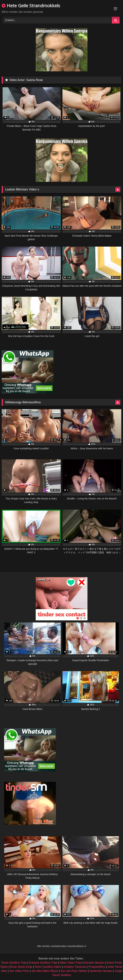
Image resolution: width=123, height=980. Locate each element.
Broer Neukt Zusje (21, 967)
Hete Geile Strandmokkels (31, 6)
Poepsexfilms (97, 967)
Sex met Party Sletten (74, 971)
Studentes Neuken (101, 971)
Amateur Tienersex (75, 967)
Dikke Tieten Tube (71, 963)
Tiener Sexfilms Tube (14, 963)
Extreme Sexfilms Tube (43, 963)
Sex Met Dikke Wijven (45, 971)
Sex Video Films (19, 971)
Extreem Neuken (94, 963)
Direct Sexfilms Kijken (48, 967)
